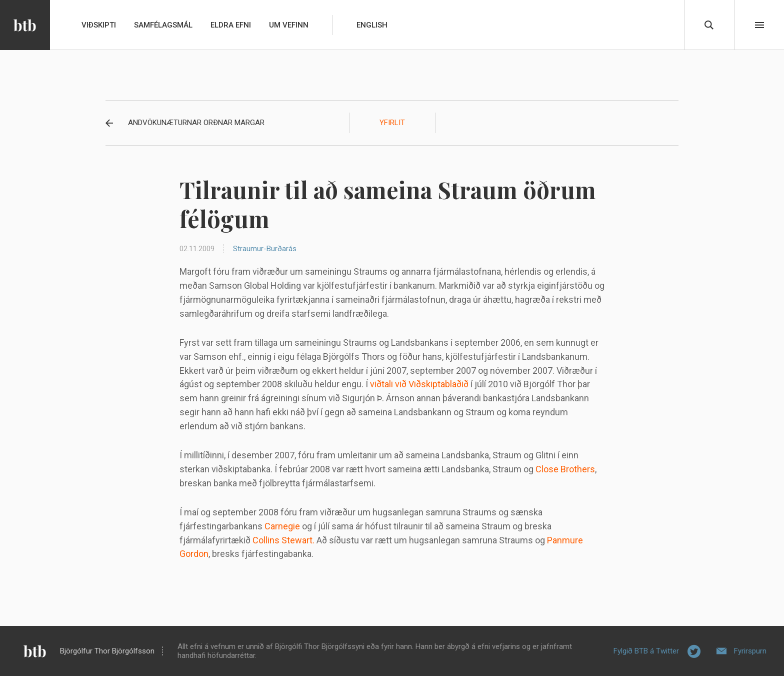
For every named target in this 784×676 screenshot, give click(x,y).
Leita (709, 25)
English (372, 25)
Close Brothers (565, 469)
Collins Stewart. (283, 540)
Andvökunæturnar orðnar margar (196, 123)
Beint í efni (759, 25)
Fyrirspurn (750, 651)
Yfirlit (392, 123)
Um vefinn (289, 25)
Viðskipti (99, 25)
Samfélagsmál (163, 25)
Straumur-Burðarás (265, 249)
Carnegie (282, 526)
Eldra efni (231, 25)
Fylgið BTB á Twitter (646, 651)
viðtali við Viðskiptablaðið (419, 384)
